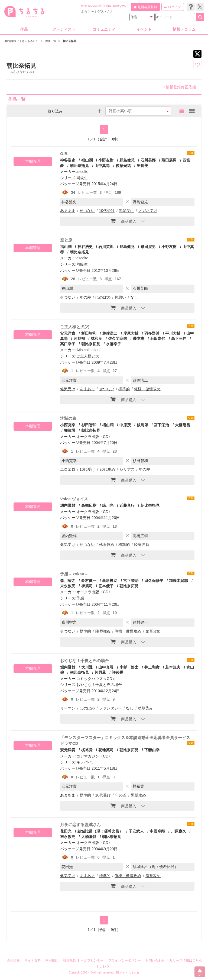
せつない (87, 211)
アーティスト (64, 29)
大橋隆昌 (183, 425)
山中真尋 (102, 166)
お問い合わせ (155, 960)
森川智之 (68, 581)
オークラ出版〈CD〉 (94, 437)
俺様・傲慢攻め (147, 389)
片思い (120, 297)
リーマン (68, 708)
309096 (105, 6)
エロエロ (68, 469)
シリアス (127, 469)
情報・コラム (184, 29)
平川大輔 (173, 333)
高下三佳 (179, 339)
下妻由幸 (152, 750)
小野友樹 (106, 160)
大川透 (87, 667)
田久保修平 (154, 581)
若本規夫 (173, 667)
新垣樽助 (110, 581)
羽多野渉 (152, 333)
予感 (80, 598)
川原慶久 (178, 831)
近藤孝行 (127, 505)
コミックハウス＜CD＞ (96, 679)
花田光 (66, 831)
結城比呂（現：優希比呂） (100, 831)
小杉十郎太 (129, 667)
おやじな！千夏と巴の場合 (84, 661)
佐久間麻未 (118, 339)
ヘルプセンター (92, 960)
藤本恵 (139, 339)
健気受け (68, 389)
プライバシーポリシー (125, 960)
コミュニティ (104, 29)
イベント (144, 29)
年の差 (85, 297)
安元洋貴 (68, 333)
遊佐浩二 (110, 333)
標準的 (124, 389)
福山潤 (87, 160)
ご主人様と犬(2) (75, 327)
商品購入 (123, 221)
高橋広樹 (89, 505)
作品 (24, 29)
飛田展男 (169, 160)
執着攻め (107, 544)
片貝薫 (100, 672)
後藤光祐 (123, 166)
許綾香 (118, 672)
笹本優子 (106, 586)
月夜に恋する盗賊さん (80, 825)
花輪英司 (106, 750)
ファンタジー (110, 708)
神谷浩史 (68, 160)
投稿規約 (70, 960)
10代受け (107, 211)
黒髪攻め (138, 795)
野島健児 (127, 160)
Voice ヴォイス (74, 499)
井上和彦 (152, 667)
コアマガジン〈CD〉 (94, 756)
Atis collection (88, 350)
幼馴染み (145, 708)
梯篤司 (70, 430)
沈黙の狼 (68, 418)
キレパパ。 (86, 762)
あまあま (68, 211)
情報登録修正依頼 (180, 87)
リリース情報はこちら (186, 960)
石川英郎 (148, 160)
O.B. (64, 154)
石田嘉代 (158, 339)
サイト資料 (32, 960)
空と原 (66, 240)
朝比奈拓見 (79, 166)
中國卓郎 (157, 831)
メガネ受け (148, 211)
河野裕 (79, 339)
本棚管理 (33, 161)
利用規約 (52, 960)
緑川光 (108, 505)
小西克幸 (68, 425)
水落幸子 (113, 344)
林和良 (96, 339)
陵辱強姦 (142, 544)
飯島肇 (142, 425)
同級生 (82, 178)
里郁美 (142, 166)
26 (124, 6)
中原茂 (125, 425)
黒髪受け (126, 211)
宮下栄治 (161, 425)
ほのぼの (103, 297)
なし (134, 297)
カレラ (105, 966)
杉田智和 (89, 333)
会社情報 (13, 960)
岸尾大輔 (131, 333)
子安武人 (136, 831)
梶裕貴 (87, 750)
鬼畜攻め (153, 631)
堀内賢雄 (68, 505)
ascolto (82, 172)
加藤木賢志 (178, 581)
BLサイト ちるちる (128, 973)
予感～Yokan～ (74, 574)
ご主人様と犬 (88, 356)
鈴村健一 (89, 581)
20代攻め (107, 469)
